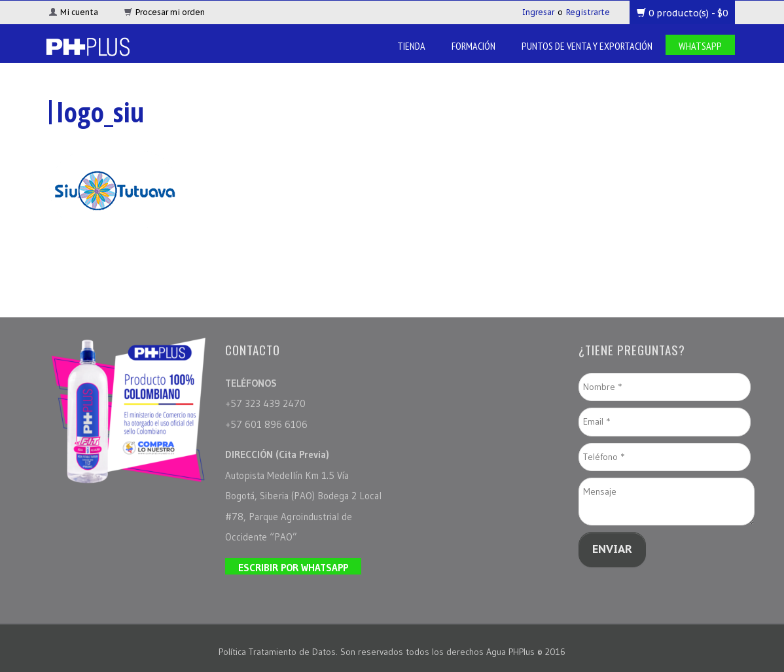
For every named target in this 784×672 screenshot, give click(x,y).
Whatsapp (700, 46)
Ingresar (538, 12)
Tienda (411, 46)
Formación (473, 46)
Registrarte (588, 12)
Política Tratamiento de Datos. (279, 652)
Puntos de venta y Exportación (587, 46)
